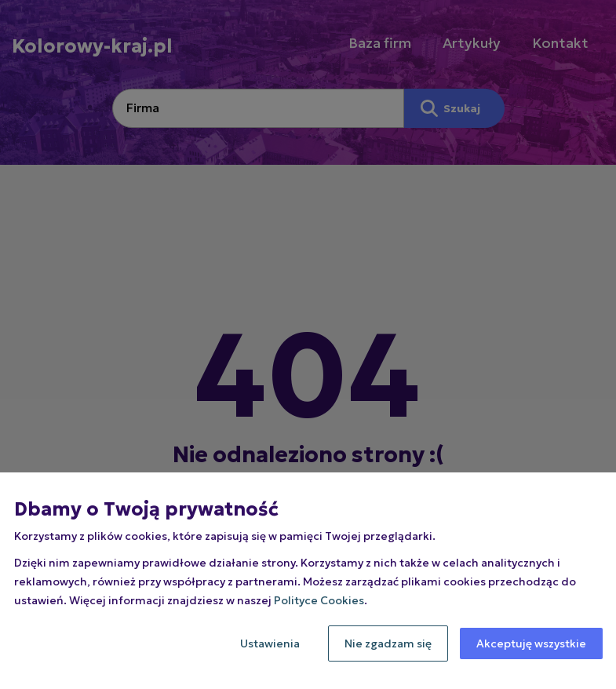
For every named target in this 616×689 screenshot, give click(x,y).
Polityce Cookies (319, 600)
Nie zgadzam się (388, 643)
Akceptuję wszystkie (531, 643)
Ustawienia (270, 643)
